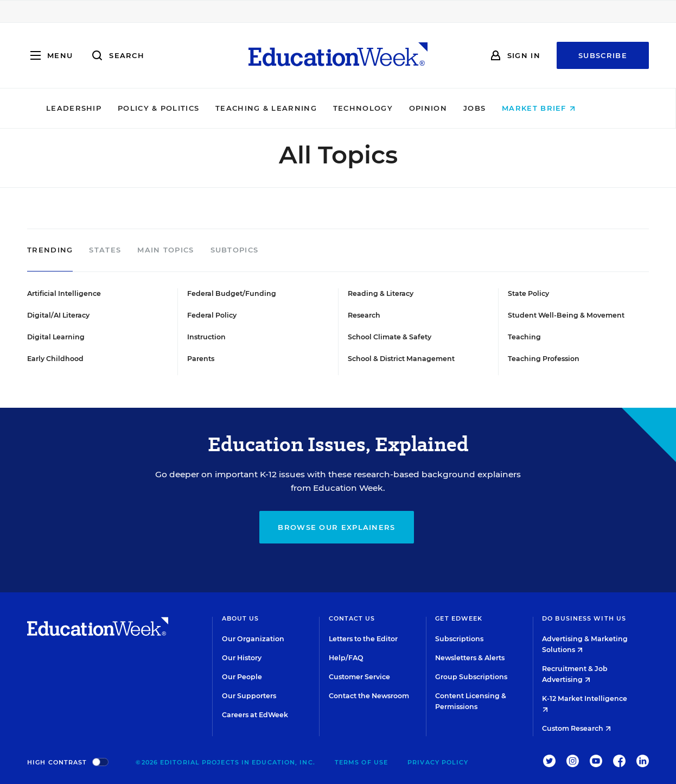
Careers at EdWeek (255, 715)
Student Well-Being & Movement (566, 315)
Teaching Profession (544, 359)
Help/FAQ (346, 658)
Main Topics (165, 250)
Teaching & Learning (294, 108)
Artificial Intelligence (64, 293)
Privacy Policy (438, 762)
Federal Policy (212, 315)
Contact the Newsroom (369, 696)
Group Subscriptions (471, 677)
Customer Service (359, 677)
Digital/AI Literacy (58, 315)
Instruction (206, 337)
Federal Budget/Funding (232, 293)
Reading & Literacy (381, 293)
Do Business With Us (584, 618)
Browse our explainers (336, 527)
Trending (50, 250)
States (105, 250)
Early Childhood (55, 359)
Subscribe (603, 55)
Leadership (101, 108)
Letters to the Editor (363, 639)
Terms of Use (361, 762)
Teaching (524, 337)
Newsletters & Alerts (470, 658)
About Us (241, 618)
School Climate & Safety (390, 337)
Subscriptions (459, 639)
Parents (201, 359)
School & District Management (401, 359)
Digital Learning (56, 337)
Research (364, 315)
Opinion (455, 108)
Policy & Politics (186, 108)
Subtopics (235, 250)
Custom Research (576, 728)
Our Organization (253, 639)
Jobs (502, 108)
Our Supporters (249, 696)
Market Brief (566, 108)
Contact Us (352, 618)
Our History (242, 658)
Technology (390, 108)
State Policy (528, 293)
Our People (242, 677)
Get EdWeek (459, 618)
